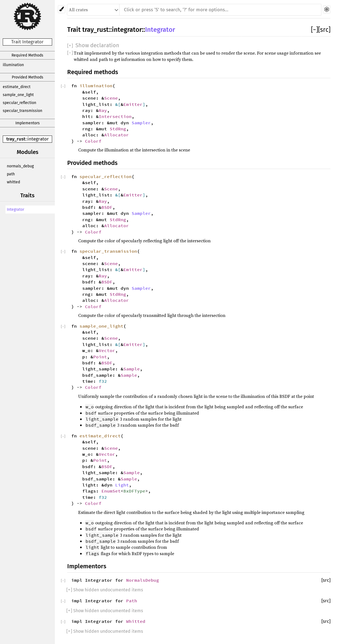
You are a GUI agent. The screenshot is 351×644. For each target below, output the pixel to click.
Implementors (28, 123)
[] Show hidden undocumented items (105, 590)
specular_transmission (22, 111)
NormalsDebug (143, 580)
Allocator (117, 135)
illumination (13, 65)
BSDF (107, 207)
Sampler (141, 123)
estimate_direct (17, 87)
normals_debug (20, 166)
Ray (103, 110)
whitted (13, 182)
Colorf (93, 141)
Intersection (115, 116)
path (11, 174)
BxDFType (134, 491)
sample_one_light (18, 95)
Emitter (133, 104)
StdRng (118, 129)
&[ (118, 104)
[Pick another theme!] (62, 9)
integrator (38, 139)
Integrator (15, 209)
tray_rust (16, 139)
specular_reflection (19, 103)
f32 (103, 381)
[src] (324, 30)
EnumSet (111, 491)
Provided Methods (28, 77)
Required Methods (27, 55)
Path (132, 601)
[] (315, 30)
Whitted (136, 621)
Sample (132, 369)
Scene (111, 98)
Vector (107, 350)
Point (100, 357)
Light (122, 485)
